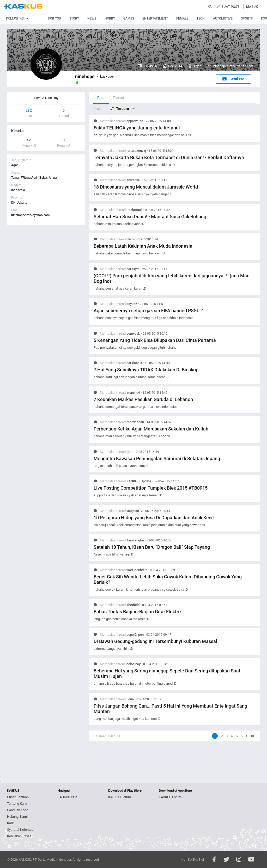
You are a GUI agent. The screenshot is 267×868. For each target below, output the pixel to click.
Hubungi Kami (17, 817)
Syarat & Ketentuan (21, 830)
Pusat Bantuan (18, 797)
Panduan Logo (18, 810)
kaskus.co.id (23, 6)
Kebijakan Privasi (20, 836)
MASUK (252, 7)
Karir (10, 823)
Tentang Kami (17, 804)
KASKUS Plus (68, 797)
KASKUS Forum (120, 797)
